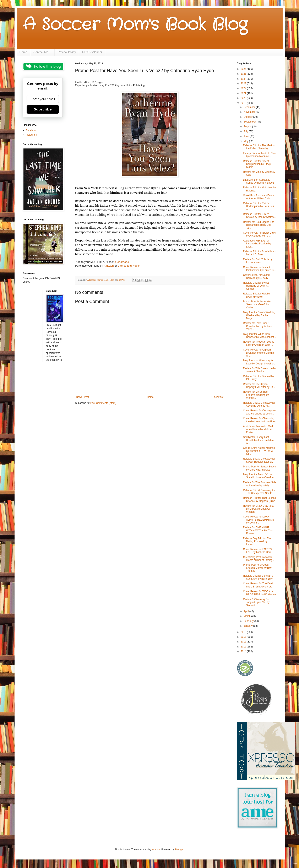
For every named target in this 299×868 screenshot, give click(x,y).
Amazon (109, 266)
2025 (244, 74)
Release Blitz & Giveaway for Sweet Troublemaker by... (259, 460)
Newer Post (83, 397)
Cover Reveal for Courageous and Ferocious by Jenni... (259, 412)
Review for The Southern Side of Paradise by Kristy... (260, 484)
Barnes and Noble (129, 266)
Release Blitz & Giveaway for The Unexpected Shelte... (259, 492)
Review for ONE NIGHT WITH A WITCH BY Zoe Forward (258, 530)
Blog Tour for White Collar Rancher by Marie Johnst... (259, 336)
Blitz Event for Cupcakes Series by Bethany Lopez (258, 181)
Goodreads (122, 262)
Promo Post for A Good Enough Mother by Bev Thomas (257, 568)
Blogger (180, 850)
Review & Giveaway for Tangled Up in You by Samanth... (256, 602)
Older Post (218, 397)
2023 (244, 83)
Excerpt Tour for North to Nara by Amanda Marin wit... (260, 155)
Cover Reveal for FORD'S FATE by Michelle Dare (257, 551)
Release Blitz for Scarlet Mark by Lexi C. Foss (259, 253)
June (247, 136)
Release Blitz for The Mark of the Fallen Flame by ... (259, 147)
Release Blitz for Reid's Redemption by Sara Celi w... (258, 206)
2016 (244, 642)
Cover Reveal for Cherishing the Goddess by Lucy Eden (259, 420)
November (250, 112)
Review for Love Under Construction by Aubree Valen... (257, 326)
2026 (244, 69)
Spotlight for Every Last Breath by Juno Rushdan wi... (258, 440)
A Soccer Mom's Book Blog (135, 25)
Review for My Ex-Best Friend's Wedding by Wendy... (256, 395)
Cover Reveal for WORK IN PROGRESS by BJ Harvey (259, 593)
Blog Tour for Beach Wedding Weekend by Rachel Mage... (259, 315)
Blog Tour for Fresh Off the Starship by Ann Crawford (259, 476)
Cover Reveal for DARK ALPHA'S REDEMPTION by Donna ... (258, 520)
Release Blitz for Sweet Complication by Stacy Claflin (257, 164)
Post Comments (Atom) (103, 403)
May (246, 141)
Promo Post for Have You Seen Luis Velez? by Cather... (257, 305)
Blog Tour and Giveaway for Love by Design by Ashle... (259, 362)
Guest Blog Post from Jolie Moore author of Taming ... (259, 559)
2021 (244, 93)
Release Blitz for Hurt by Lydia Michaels (256, 295)
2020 (244, 98)
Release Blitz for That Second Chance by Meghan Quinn (259, 499)
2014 (244, 651)
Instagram (31, 135)
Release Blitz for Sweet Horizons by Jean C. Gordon (256, 286)
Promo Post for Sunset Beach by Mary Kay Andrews (259, 468)
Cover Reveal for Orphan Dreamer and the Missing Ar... (258, 353)
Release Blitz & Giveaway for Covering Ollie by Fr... (259, 404)
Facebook (31, 130)
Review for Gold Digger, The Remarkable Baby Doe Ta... (259, 225)
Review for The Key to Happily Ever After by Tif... (259, 386)
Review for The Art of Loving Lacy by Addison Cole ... (259, 343)
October (248, 117)
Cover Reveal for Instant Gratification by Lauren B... (259, 269)
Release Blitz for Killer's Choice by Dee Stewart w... (259, 216)
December (250, 107)
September (250, 122)
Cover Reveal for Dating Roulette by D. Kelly (256, 276)
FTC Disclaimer (92, 52)
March (247, 616)
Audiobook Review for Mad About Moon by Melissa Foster (258, 429)
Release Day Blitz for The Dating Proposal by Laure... (257, 541)
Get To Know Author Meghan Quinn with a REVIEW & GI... (259, 451)
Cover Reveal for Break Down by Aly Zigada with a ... (259, 234)
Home (23, 52)
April (246, 611)
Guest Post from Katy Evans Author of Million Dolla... (259, 197)
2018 (244, 632)
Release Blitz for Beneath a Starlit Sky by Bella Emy (258, 577)
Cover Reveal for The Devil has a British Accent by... (258, 585)
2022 (244, 88)
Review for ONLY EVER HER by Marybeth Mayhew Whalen (259, 509)
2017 (244, 637)
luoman (156, 850)
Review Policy (67, 52)
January (248, 626)
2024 (244, 79)
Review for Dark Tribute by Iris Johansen (258, 261)
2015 (244, 647)
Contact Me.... (42, 52)
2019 (244, 103)
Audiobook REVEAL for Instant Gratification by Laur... (257, 244)
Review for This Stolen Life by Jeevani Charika (259, 370)
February (249, 621)
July (246, 131)
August (248, 126)
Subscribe (43, 109)
